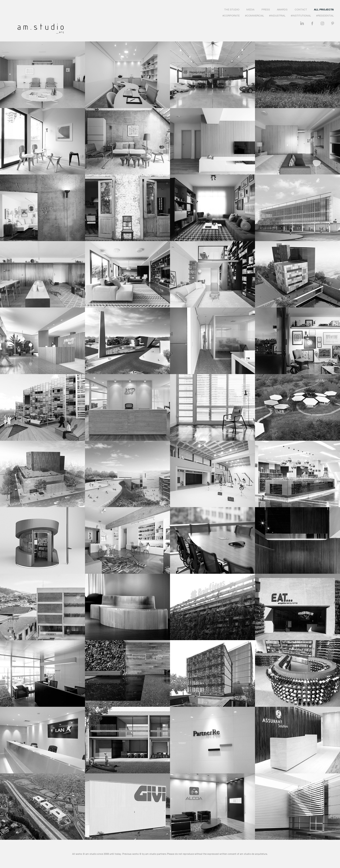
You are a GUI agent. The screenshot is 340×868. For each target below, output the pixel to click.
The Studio (232, 10)
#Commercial (254, 16)
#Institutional (301, 16)
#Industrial (277, 16)
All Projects (324, 10)
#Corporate (231, 16)
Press (266, 10)
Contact (301, 10)
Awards (282, 10)
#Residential (325, 16)
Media (250, 10)
